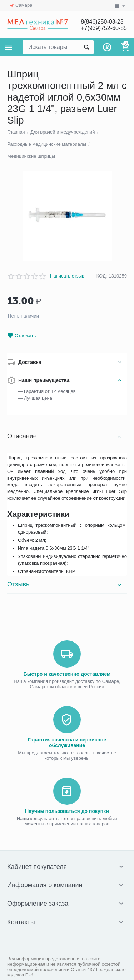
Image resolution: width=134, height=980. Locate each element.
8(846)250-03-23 (102, 22)
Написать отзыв (67, 276)
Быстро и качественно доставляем (67, 674)
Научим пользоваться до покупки (67, 811)
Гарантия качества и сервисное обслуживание (67, 742)
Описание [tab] (65, 436)
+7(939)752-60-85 (104, 28)
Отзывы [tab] (65, 584)
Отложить (21, 336)
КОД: (102, 276)
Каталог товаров (9, 47)
